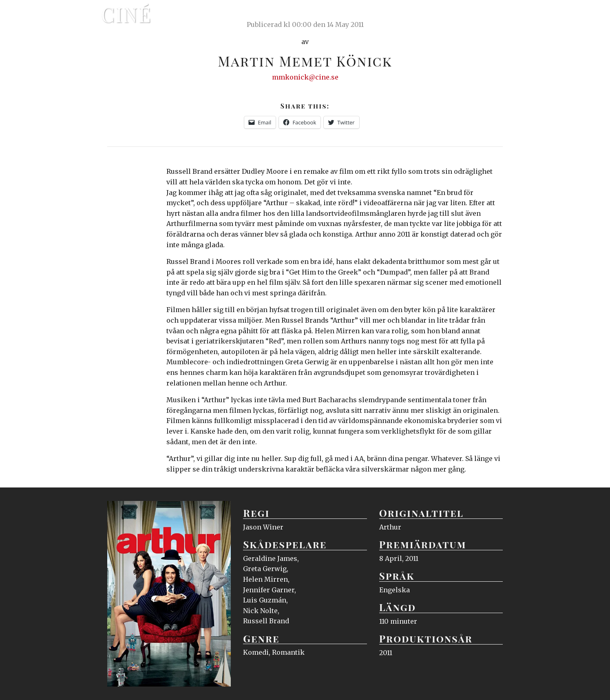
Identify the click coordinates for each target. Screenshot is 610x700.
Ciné (126, 14)
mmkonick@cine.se (305, 77)
